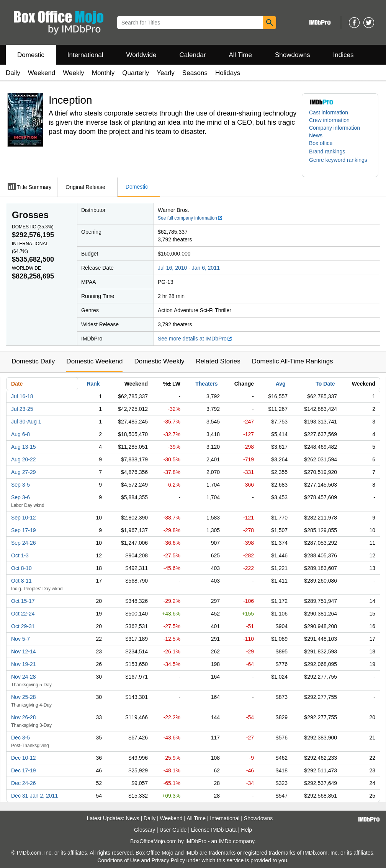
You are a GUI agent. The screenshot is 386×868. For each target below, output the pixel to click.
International (85, 55)
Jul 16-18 (22, 396)
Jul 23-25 (22, 409)
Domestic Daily (33, 361)
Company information (334, 128)
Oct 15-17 (23, 601)
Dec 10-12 (24, 758)
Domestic (31, 55)
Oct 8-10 (21, 568)
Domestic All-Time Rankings (293, 361)
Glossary (145, 830)
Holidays (228, 73)
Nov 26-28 (24, 717)
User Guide (173, 830)
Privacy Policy (168, 860)
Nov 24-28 (24, 677)
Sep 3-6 (20, 497)
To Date (325, 384)
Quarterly (136, 73)
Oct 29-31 (23, 626)
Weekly (73, 73)
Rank (93, 384)
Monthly (103, 73)
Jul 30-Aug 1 (26, 422)
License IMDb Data (214, 830)
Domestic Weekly (159, 361)
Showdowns (293, 55)
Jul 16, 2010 (172, 268)
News (316, 135)
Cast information (329, 112)
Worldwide (141, 55)
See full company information (190, 218)
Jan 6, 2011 (206, 268)
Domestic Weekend (94, 361)
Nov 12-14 (24, 651)
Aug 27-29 (24, 472)
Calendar (193, 55)
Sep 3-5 (20, 485)
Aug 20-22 (24, 459)
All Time (240, 55)
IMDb (225, 841)
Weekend (42, 73)
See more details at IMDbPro (195, 339)
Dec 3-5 (20, 738)
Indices (343, 55)
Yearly (166, 73)
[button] (331, 151)
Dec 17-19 (24, 770)
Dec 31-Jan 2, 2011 (34, 796)
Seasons (195, 73)
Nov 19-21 (24, 664)
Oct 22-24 (23, 614)
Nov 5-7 (20, 639)
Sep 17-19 (24, 530)
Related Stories (218, 361)
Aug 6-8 (20, 434)
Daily (13, 73)
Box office (321, 143)
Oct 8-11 (21, 581)
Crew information (329, 120)
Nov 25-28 (24, 697)
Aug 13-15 (24, 447)
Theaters (206, 384)
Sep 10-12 (24, 518)
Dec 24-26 (24, 783)
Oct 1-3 (20, 555)
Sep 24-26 (24, 543)
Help (246, 830)
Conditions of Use (119, 860)
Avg (281, 384)
